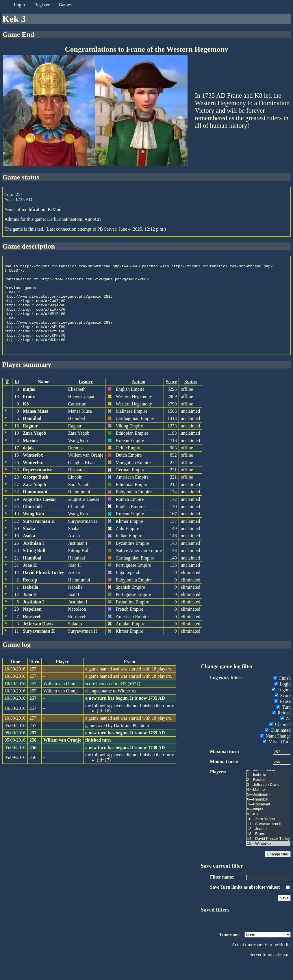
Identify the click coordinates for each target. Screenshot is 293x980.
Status (191, 400)
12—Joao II (268, 847)
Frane (29, 415)
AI (285, 737)
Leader (86, 400)
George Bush (36, 495)
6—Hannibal (268, 818)
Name (43, 400)
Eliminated (278, 748)
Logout (281, 708)
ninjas (29, 407)
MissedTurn (277, 760)
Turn (283, 725)
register (42, 5)
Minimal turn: (224, 780)
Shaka (29, 547)
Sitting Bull (34, 569)
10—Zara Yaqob (268, 837)
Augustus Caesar (40, 517)
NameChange (275, 754)
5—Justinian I (268, 813)
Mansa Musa (36, 429)
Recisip (30, 598)
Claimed (280, 743)
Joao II (30, 583)
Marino (30, 459)
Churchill (32, 525)
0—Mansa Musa (268, 788)
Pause (282, 719)
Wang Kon (33, 532)
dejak (28, 466)
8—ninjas (268, 828)
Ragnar (30, 444)
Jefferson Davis (38, 642)
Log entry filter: (226, 696)
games (65, 5)
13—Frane (268, 852)
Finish (282, 696)
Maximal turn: (225, 770)
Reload (281, 731)
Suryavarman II (39, 539)
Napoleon (32, 627)
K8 (26, 422)
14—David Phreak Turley (268, 857)
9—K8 (268, 832)
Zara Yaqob (35, 451)
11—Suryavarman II (268, 842)
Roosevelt (32, 635)
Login (282, 702)
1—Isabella (268, 793)
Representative (38, 488)
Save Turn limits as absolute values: (245, 905)
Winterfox (33, 473)
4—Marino (268, 808)
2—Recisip (268, 798)
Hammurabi (35, 510)
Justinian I (33, 561)
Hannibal (32, 437)
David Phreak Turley (43, 591)
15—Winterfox (268, 862)
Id (17, 400)
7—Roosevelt (268, 823)
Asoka (29, 554)
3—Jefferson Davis (268, 803)
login (19, 5)
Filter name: (222, 895)
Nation (139, 400)
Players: (218, 790)
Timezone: (229, 953)
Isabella (30, 605)
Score (171, 400)
